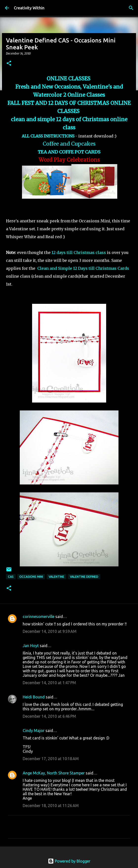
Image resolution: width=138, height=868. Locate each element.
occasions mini (31, 577)
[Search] (131, 8)
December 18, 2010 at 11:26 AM (51, 806)
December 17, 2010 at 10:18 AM (51, 759)
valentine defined (84, 577)
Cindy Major (34, 731)
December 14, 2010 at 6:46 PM (49, 716)
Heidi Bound (34, 697)
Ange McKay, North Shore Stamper (54, 773)
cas (11, 577)
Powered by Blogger (69, 861)
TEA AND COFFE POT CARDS (69, 152)
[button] (9, 64)
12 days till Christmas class (79, 252)
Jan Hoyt (31, 646)
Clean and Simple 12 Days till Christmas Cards (83, 268)
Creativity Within (29, 8)
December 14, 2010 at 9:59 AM (50, 631)
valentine (56, 577)
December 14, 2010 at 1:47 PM (49, 683)
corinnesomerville (39, 617)
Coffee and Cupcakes (69, 144)
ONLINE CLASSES (69, 79)
